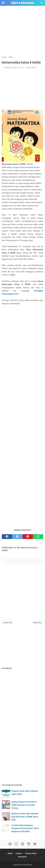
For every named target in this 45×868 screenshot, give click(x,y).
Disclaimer (22, 857)
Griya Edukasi (23, 3)
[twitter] (17, 537)
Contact (19, 853)
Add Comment (31, 68)
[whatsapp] (38, 537)
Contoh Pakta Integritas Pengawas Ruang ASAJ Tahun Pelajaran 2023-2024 (25, 828)
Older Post (37, 623)
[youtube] (35, 845)
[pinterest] (28, 537)
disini (13, 275)
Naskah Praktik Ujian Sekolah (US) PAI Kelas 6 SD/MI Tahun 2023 (25, 817)
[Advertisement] (22, 31)
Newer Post (8, 623)
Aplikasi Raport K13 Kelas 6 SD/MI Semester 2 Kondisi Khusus (24, 805)
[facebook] (7, 537)
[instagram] (16, 845)
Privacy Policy (31, 853)
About (10, 853)
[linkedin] (29, 845)
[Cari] (42, 3)
